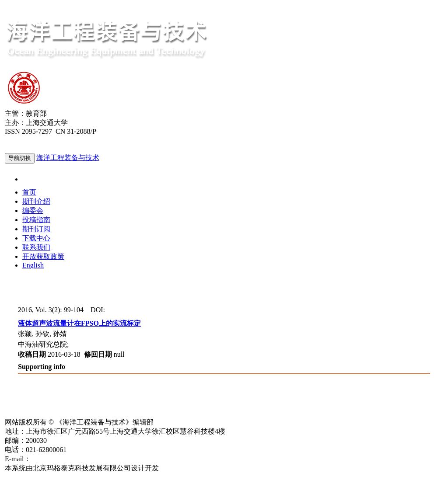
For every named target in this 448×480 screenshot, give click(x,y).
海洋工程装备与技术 (68, 158)
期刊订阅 (36, 229)
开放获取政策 (43, 256)
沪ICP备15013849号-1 (38, 413)
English (33, 265)
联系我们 (36, 247)
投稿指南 (36, 220)
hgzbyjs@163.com (57, 459)
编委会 (33, 210)
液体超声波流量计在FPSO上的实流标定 (79, 323)
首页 (29, 192)
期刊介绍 (36, 201)
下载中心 (36, 238)
